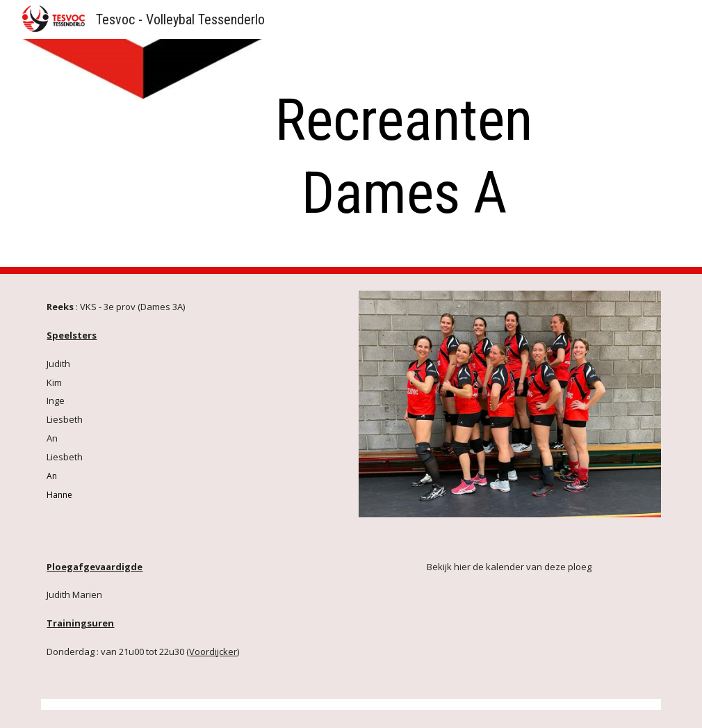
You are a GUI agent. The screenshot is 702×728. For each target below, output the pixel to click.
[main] (404, 156)
